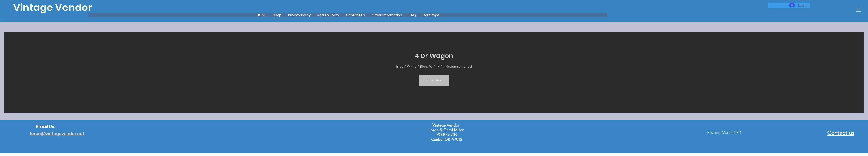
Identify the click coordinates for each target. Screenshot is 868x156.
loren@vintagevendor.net (57, 134)
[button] (858, 10)
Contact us (841, 133)
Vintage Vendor (53, 7)
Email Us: (46, 127)
